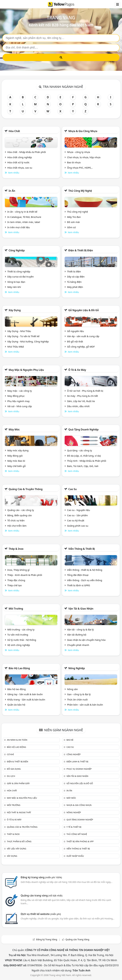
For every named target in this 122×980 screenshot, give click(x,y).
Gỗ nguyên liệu (75, 331)
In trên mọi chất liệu (19, 227)
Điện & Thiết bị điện (81, 250)
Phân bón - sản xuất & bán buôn (85, 705)
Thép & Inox (16, 549)
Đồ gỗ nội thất (75, 341)
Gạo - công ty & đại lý (79, 694)
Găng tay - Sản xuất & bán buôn (25, 694)
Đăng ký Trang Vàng (47, 939)
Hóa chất (14, 131)
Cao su (73, 489)
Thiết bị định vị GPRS (79, 585)
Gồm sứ (71, 227)
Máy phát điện (75, 287)
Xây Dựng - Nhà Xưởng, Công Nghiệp (28, 341)
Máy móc (14, 429)
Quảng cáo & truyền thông (26, 489)
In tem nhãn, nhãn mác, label (24, 222)
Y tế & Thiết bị (74, 827)
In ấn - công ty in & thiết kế (22, 212)
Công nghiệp (17, 250)
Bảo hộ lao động (19, 668)
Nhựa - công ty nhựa (79, 152)
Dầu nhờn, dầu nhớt (78, 406)
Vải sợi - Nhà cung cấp (20, 406)
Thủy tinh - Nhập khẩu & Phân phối (87, 461)
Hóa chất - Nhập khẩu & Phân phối (27, 152)
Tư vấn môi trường (18, 635)
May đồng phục (16, 396)
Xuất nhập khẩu (75, 856)
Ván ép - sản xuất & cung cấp (83, 336)
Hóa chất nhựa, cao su (20, 168)
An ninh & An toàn (17, 740)
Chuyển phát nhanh (78, 645)
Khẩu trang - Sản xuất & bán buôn (26, 699)
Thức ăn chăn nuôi (77, 699)
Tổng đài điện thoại (78, 575)
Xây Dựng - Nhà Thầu (19, 331)
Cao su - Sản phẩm (77, 515)
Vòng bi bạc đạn (16, 282)
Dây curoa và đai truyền (20, 277)
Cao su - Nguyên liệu (79, 510)
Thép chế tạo (15, 585)
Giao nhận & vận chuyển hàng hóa (86, 640)
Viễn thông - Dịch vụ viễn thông (85, 580)
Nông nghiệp (77, 668)
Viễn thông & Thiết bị (82, 549)
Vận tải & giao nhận (81, 609)
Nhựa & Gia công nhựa (83, 131)
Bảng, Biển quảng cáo (20, 515)
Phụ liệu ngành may (18, 401)
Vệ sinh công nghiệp (19, 645)
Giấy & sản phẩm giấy (18, 783)
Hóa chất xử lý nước (18, 162)
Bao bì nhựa (74, 162)
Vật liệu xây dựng (16, 849)
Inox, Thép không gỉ (18, 570)
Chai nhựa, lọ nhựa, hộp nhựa (84, 157)
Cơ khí (10, 754)
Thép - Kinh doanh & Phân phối (25, 575)
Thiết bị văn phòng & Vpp (80, 841)
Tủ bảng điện (74, 282)
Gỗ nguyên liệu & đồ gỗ (83, 310)
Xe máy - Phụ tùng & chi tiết (83, 396)
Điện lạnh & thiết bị (77, 762)
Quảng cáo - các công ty (21, 510)
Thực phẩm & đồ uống (19, 841)
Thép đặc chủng (16, 580)
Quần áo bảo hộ (16, 705)
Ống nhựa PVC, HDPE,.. (80, 168)
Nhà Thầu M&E (16, 347)
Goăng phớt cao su (78, 526)
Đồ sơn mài (73, 222)
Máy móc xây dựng (18, 450)
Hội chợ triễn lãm (17, 526)
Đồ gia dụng (14, 769)
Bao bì (70, 740)
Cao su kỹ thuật (76, 520)
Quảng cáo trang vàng (41, 895)
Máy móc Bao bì (16, 461)
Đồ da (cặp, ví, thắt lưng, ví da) (84, 456)
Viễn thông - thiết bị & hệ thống (85, 570)
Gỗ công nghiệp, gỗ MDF (81, 347)
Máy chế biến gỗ (16, 466)
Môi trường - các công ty (21, 629)
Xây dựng (15, 310)
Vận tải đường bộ (77, 635)
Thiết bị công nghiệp (19, 271)
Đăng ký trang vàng (41, 877)
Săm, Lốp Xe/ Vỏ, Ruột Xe (81, 401)
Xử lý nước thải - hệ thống (22, 640)
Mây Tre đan (74, 217)
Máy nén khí (14, 287)
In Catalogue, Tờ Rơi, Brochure (24, 217)
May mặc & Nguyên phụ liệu (26, 370)
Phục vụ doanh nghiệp (79, 769)
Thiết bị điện (74, 271)
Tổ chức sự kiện (16, 520)
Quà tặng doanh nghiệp (83, 429)
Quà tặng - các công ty (80, 450)
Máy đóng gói (15, 456)
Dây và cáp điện (76, 277)
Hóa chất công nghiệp (20, 157)
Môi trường (16, 609)
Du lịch (11, 776)
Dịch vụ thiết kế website (41, 914)
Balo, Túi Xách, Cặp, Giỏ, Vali (83, 466)
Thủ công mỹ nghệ (80, 191)
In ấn (12, 191)
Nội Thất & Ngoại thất (19, 812)
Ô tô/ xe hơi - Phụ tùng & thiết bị (85, 391)
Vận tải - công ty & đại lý (80, 629)
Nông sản (72, 689)
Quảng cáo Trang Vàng (77, 939)
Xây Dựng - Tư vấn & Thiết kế (23, 336)
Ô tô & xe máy (77, 370)
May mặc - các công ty (20, 391)
